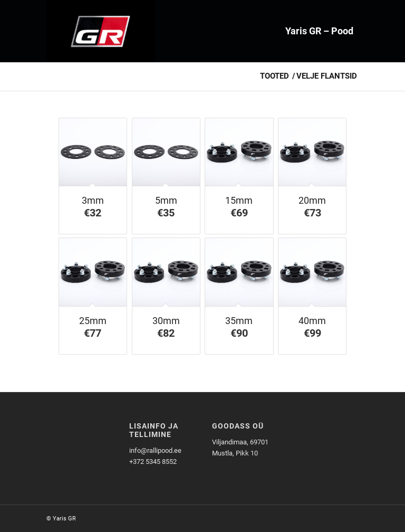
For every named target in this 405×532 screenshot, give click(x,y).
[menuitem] (319, 31)
